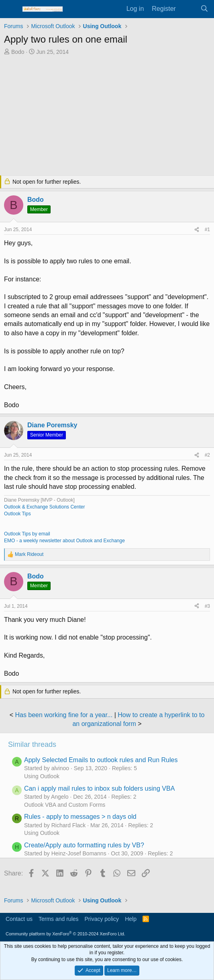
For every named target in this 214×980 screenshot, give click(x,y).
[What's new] (188, 9)
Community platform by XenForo (65, 934)
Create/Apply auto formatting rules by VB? (84, 845)
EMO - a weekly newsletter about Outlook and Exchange (64, 541)
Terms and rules (59, 919)
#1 (207, 230)
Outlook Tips (17, 514)
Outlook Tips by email (27, 534)
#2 (207, 455)
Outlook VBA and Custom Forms (65, 805)
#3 (207, 606)
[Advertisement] (107, 116)
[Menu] (11, 9)
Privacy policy (102, 919)
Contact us (19, 919)
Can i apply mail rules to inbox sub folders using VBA (99, 788)
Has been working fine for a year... (64, 715)
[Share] (197, 230)
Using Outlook (42, 776)
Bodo (18, 52)
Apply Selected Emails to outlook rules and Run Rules (101, 760)
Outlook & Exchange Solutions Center (44, 507)
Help (131, 919)
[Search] (204, 9)
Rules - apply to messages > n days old (80, 817)
